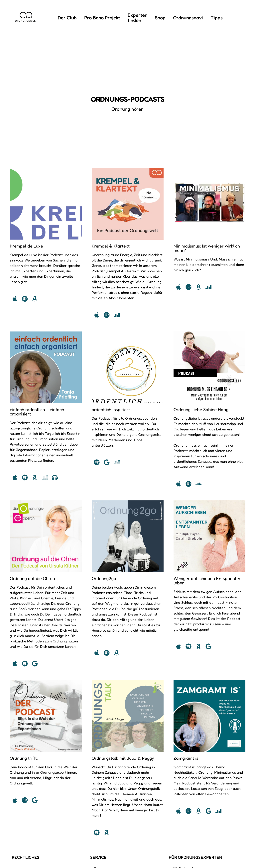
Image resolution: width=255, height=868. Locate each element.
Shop (160, 18)
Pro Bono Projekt (102, 18)
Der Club (67, 18)
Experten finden (137, 18)
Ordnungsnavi (188, 18)
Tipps (217, 18)
